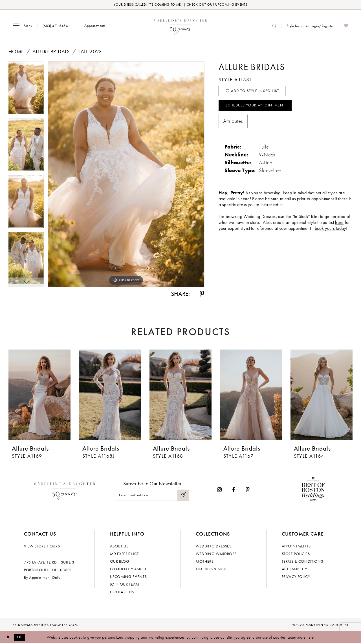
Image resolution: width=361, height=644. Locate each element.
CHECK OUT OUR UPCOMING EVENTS (220, 5)
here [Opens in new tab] (339, 225)
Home (16, 52)
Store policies (296, 554)
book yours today (330, 231)
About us (119, 547)
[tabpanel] (26, 90)
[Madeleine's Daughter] (64, 490)
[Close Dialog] (8, 638)
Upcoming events (128, 577)
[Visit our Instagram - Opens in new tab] (219, 490)
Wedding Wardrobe (216, 554)
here (310, 638)
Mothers (205, 562)
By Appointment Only (42, 578)
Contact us (122, 592)
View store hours (42, 547)
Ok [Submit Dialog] (21, 638)
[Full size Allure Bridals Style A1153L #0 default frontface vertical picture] (126, 175)
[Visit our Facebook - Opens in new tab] (234, 490)
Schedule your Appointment (258, 108)
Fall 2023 (90, 52)
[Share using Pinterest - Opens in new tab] (202, 294)
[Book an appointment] (92, 26)
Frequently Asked (128, 569)
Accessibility (294, 569)
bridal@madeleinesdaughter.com (45, 625)
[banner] (181, 26)
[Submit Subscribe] (183, 496)
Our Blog (120, 562)
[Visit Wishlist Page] (346, 26)
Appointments (296, 547)
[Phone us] (55, 26)
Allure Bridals (51, 52)
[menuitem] (23, 26)
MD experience (125, 554)
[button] (23, 26)
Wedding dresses (214, 547)
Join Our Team (125, 585)
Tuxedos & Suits (212, 569)
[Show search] (274, 26)
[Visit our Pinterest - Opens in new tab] (248, 490)
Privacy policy (296, 577)
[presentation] (39, 395)
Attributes (233, 124)
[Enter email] (152, 496)
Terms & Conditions (302, 562)
